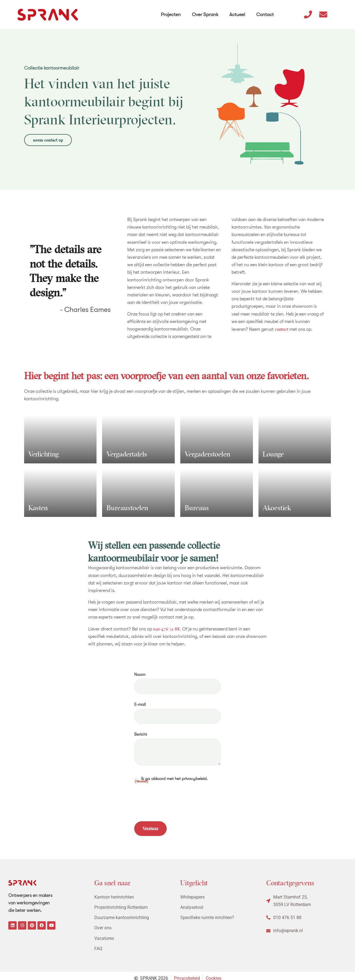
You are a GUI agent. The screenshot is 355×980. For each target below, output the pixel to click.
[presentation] (176, 798)
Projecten (171, 11)
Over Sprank (206, 11)
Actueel (238, 11)
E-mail (140, 703)
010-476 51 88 (166, 629)
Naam (140, 675)
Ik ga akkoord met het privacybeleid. (171, 776)
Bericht (141, 731)
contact (282, 329)
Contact (266, 11)
